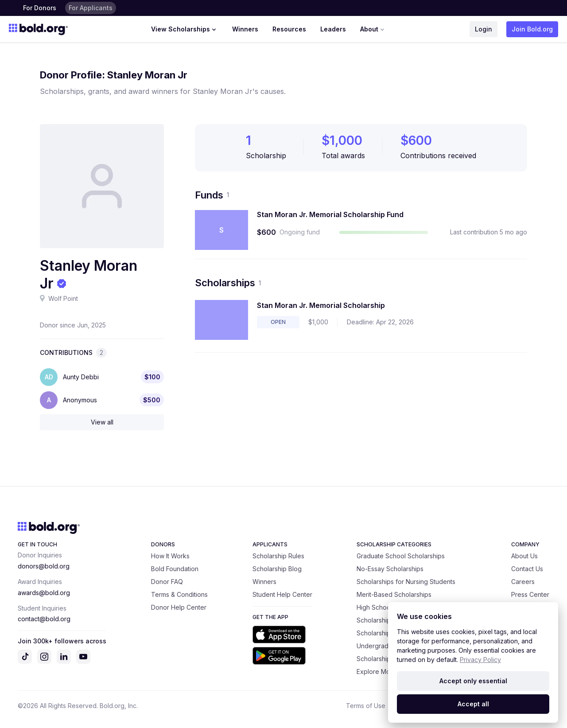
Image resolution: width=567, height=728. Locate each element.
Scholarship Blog (277, 569)
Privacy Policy (480, 660)
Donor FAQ (167, 582)
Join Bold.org (532, 29)
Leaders (333, 29)
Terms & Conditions (179, 594)
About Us (524, 556)
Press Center (530, 594)
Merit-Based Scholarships (394, 594)
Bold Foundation (175, 569)
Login (484, 29)
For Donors (40, 8)
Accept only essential (473, 681)
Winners (245, 29)
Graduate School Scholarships (401, 556)
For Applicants (91, 8)
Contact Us (527, 569)
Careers (523, 582)
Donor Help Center (179, 607)
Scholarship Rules (278, 556)
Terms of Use (366, 706)
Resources (289, 29)
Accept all (473, 704)
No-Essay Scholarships (390, 569)
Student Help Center (282, 594)
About (373, 29)
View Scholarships (184, 29)
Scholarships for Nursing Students (406, 582)
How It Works (170, 556)
